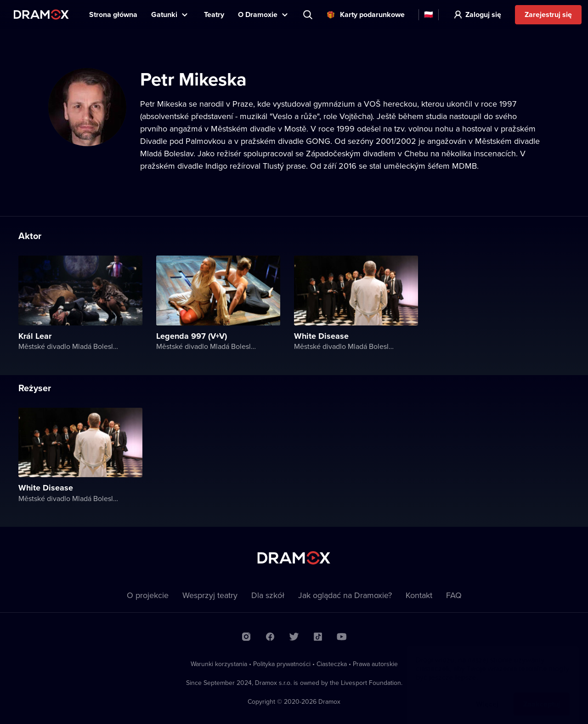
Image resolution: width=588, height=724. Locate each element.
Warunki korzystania (219, 664)
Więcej (487, 695)
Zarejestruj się (548, 14)
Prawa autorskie (375, 664)
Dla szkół (268, 595)
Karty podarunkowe (372, 14)
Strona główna (113, 14)
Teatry (214, 14)
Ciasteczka (332, 664)
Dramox (41, 14)
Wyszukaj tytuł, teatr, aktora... (309, 15)
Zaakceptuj (542, 695)
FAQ (454, 595)
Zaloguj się (483, 14)
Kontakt (419, 595)
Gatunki (164, 14)
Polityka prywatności (282, 664)
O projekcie (148, 595)
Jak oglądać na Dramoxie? (345, 595)
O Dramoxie (258, 14)
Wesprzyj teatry (210, 595)
